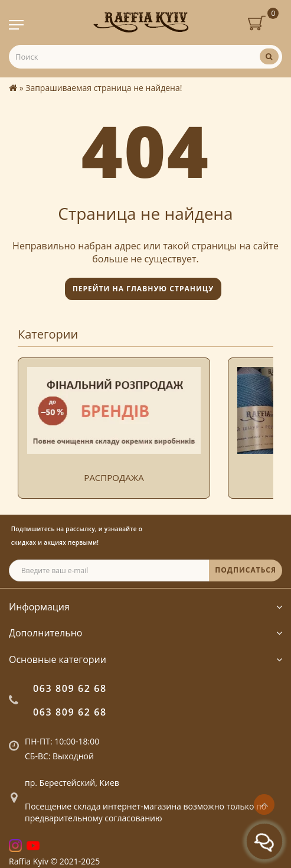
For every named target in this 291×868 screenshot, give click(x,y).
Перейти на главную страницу (143, 289)
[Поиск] (269, 56)
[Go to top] (264, 804)
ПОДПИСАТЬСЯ (246, 570)
